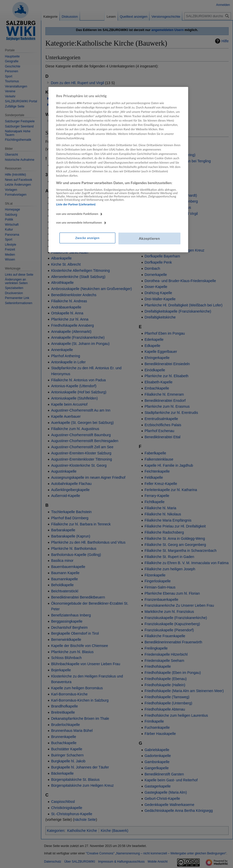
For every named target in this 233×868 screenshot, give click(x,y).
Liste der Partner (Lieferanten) (76, 204)
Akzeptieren (149, 238)
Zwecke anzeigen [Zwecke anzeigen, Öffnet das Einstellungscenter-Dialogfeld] (87, 238)
